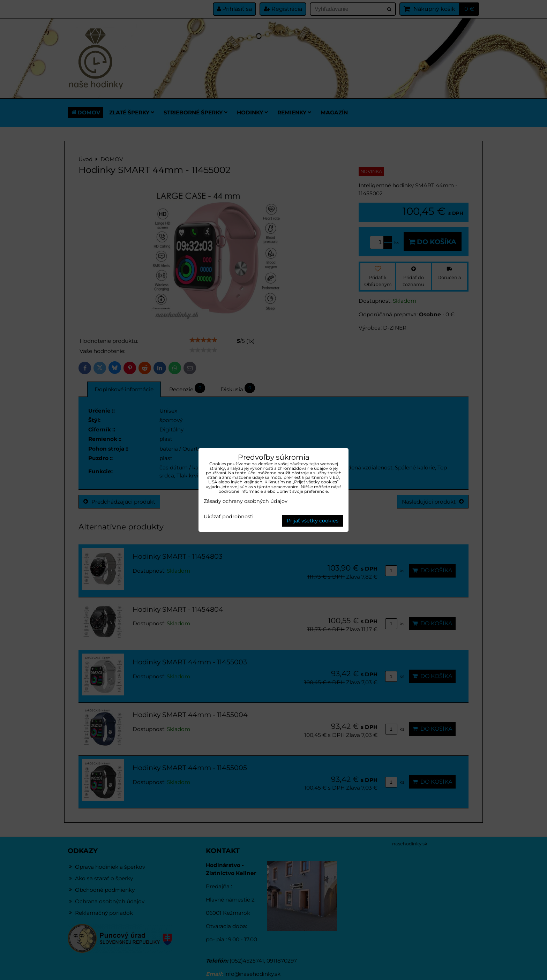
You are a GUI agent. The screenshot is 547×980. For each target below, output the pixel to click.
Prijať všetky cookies (313, 521)
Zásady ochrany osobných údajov (246, 501)
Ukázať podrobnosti (229, 517)
